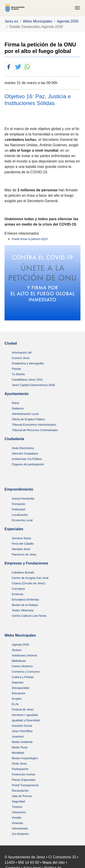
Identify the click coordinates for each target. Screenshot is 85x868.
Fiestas (16, 369)
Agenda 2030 (20, 645)
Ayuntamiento (17, 394)
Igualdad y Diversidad (26, 720)
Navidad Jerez (21, 549)
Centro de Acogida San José (30, 578)
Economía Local (22, 520)
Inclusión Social (22, 726)
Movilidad (18, 753)
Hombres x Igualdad (25, 715)
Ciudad (11, 343)
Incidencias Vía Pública (27, 459)
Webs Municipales (20, 635)
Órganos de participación (28, 464)
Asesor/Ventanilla (23, 499)
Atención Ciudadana (25, 453)
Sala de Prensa (22, 796)
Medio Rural (20, 747)
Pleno (16, 403)
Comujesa (18, 589)
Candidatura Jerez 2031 (27, 380)
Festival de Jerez (23, 709)
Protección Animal (23, 774)
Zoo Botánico (20, 834)
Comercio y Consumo (26, 672)
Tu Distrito (18, 374)
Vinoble (17, 818)
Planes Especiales (24, 780)
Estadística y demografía (28, 363)
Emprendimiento (19, 489)
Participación (20, 769)
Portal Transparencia (25, 785)
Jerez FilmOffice (22, 731)
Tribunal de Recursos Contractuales (35, 430)
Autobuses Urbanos (24, 655)
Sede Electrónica (23, 448)
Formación (19, 504)
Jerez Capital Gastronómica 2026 (33, 385)
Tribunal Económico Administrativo (34, 425)
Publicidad (18, 509)
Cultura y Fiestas (23, 677)
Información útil (22, 353)
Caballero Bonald (23, 572)
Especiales (14, 529)
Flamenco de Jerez (24, 554)
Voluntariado (20, 828)
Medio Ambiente (22, 742)
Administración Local (25, 414)
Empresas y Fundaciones (26, 563)
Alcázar (17, 650)
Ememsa (18, 594)
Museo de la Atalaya (25, 605)
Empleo (17, 699)
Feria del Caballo (23, 544)
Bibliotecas (19, 661)
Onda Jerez (19, 764)
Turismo (17, 807)
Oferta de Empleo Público (28, 419)
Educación (19, 693)
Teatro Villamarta (23, 610)
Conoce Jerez (21, 358)
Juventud (18, 737)
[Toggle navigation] (77, 8)
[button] (8, 67)
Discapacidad (21, 688)
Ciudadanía (14, 439)
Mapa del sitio (54, 862)
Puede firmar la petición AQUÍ (30, 239)
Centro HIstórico (22, 666)
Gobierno (18, 408)
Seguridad (18, 801)
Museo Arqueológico (25, 758)
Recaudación (20, 791)
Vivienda (17, 823)
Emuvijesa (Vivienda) (25, 600)
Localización (20, 515)
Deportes (18, 682)
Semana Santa (21, 538)
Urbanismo (19, 812)
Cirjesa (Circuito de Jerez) (29, 583)
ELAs (15, 704)
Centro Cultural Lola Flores (29, 616)
